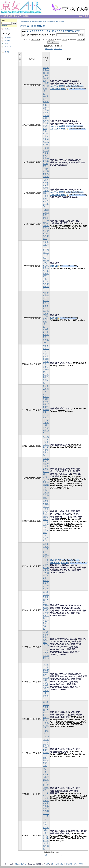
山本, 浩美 (54, 476)
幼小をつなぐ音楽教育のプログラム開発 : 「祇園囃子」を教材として (46, 753)
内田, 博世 (76, 570)
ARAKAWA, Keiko (58, 563)
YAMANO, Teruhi (70, 81)
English (79, 16)
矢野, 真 (53, 266)
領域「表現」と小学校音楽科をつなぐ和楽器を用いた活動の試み (46, 836)
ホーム (7, 29)
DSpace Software (21, 864)
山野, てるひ (55, 81)
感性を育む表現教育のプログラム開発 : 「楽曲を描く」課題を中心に (46, 193)
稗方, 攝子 (77, 474)
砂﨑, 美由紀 (55, 608)
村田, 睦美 (80, 162)
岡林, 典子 (54, 84)
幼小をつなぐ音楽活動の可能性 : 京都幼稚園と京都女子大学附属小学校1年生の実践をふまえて (46, 610)
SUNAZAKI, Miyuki (71, 608)
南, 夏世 (64, 223)
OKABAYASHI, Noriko (70, 84)
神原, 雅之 (54, 445)
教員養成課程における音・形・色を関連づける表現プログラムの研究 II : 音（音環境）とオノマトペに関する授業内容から (46, 410)
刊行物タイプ (10, 38)
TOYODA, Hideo (68, 568)
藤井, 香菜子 (76, 715)
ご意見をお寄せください (75, 864)
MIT (47, 864)
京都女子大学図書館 (22, 16)
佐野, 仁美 (65, 221)
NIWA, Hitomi (68, 162)
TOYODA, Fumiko (68, 565)
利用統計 (8, 52)
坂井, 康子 (75, 221)
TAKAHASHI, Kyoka (59, 652)
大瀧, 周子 (74, 652)
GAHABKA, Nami (58, 89)
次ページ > (58, 49)
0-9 (28, 31)
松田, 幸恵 (65, 715)
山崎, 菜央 (54, 223)
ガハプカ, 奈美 (56, 86)
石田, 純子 (75, 469)
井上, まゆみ (55, 471)
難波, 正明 (75, 613)
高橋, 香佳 (71, 649)
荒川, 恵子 (54, 560)
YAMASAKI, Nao (68, 611)
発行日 (7, 41)
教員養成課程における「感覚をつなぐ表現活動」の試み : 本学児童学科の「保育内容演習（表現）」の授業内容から (46, 266)
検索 (3, 20)
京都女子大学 (7, 16)
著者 (6, 44)
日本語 (86, 16)
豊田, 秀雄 (54, 568)
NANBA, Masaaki (58, 616)
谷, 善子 (76, 471)
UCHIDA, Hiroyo (57, 573)
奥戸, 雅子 (67, 471)
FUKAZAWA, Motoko (60, 613)
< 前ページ (49, 49)
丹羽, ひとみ (55, 162)
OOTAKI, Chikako (58, 654)
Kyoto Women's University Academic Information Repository (42, 21)
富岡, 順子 (54, 474)
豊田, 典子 (54, 565)
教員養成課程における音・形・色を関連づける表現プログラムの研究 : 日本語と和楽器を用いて (46, 364)
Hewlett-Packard (58, 864)
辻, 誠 (83, 831)
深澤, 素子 (81, 611)
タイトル (8, 47)
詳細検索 (4, 26)
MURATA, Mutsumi (59, 165)
